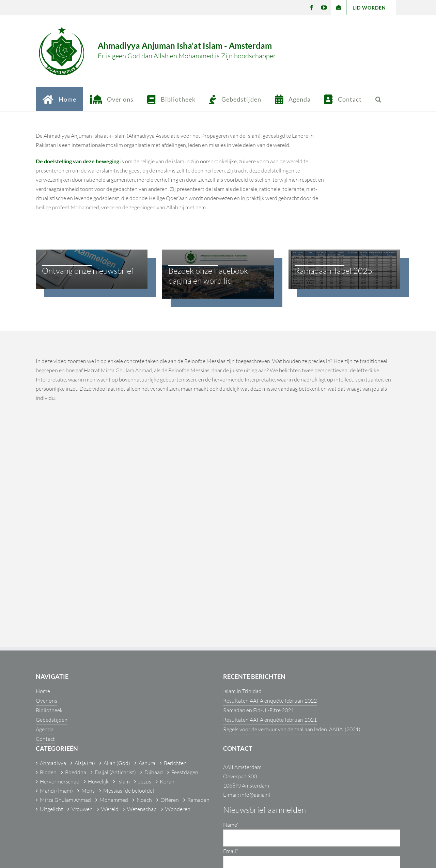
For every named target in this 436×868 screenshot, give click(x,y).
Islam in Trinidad (242, 691)
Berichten (175, 763)
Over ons (46, 701)
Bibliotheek (49, 710)
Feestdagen (185, 772)
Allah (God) (117, 763)
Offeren (170, 800)
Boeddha (76, 772)
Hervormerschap (60, 781)
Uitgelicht (51, 809)
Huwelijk (98, 781)
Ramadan (198, 800)
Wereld (110, 809)
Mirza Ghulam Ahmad (65, 800)
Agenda (45, 729)
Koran (167, 781)
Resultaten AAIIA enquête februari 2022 (270, 701)
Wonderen (178, 809)
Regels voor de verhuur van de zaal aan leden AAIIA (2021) (292, 729)
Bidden (48, 772)
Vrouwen (82, 809)
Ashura (147, 763)
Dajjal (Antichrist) (115, 772)
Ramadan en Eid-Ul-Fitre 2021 (259, 710)
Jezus (145, 781)
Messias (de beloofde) (129, 791)
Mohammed (114, 800)
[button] (378, 99)
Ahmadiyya (53, 763)
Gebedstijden (52, 720)
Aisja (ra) (85, 763)
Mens (88, 791)
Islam (123, 781)
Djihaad (154, 772)
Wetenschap (142, 809)
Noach (144, 800)
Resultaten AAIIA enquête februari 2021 (270, 720)
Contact (45, 739)
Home (43, 691)
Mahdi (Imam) (56, 791)
